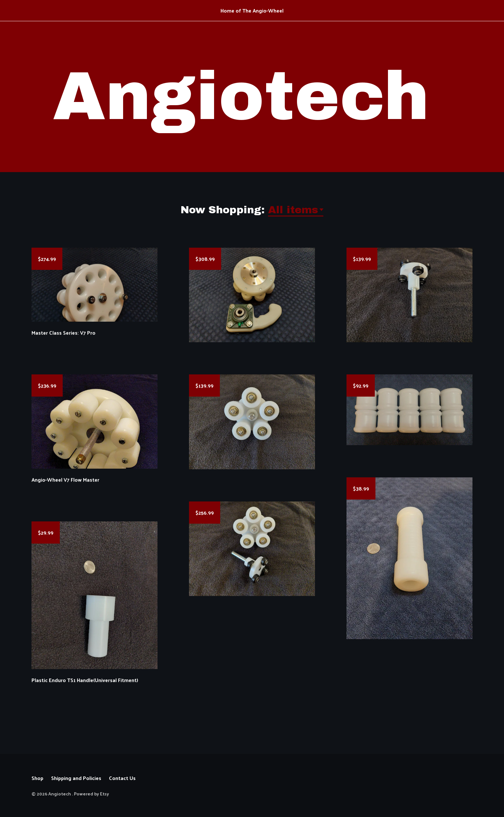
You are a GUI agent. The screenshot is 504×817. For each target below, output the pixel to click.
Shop (37, 778)
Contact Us (122, 778)
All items (293, 210)
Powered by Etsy (91, 794)
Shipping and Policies (76, 778)
